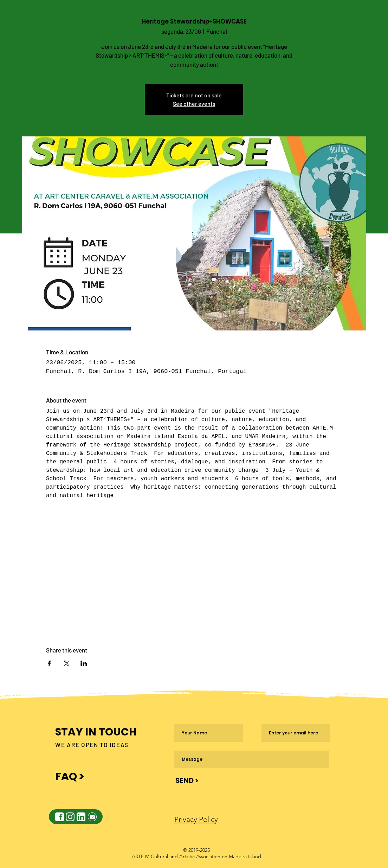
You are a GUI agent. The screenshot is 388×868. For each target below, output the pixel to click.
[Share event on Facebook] (49, 663)
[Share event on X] (67, 663)
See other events (194, 104)
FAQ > (70, 777)
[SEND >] (187, 780)
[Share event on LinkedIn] (84, 663)
